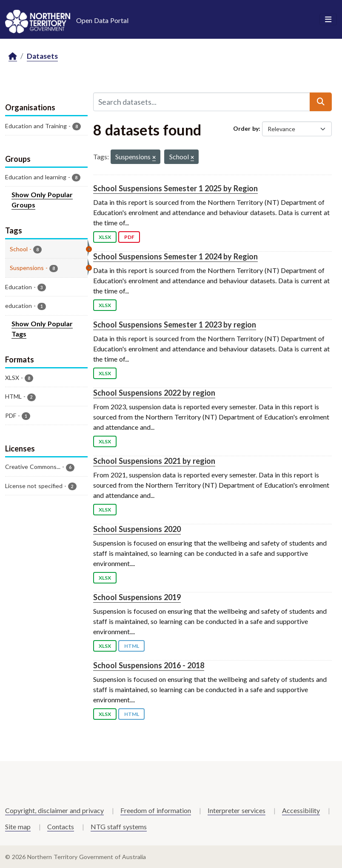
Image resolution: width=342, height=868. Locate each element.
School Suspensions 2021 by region (154, 461)
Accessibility (301, 810)
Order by (246, 128)
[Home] (13, 56)
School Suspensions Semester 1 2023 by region (175, 325)
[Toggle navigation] (328, 20)
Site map (18, 826)
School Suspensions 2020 (137, 529)
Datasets (42, 56)
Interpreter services (237, 810)
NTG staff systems (119, 826)
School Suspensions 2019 (137, 597)
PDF (129, 237)
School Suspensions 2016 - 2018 (149, 665)
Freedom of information (156, 810)
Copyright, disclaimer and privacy (54, 810)
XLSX (105, 237)
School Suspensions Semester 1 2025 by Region (175, 188)
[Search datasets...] (202, 102)
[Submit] (321, 102)
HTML (132, 646)
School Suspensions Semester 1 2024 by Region (175, 256)
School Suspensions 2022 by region (154, 393)
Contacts (61, 826)
